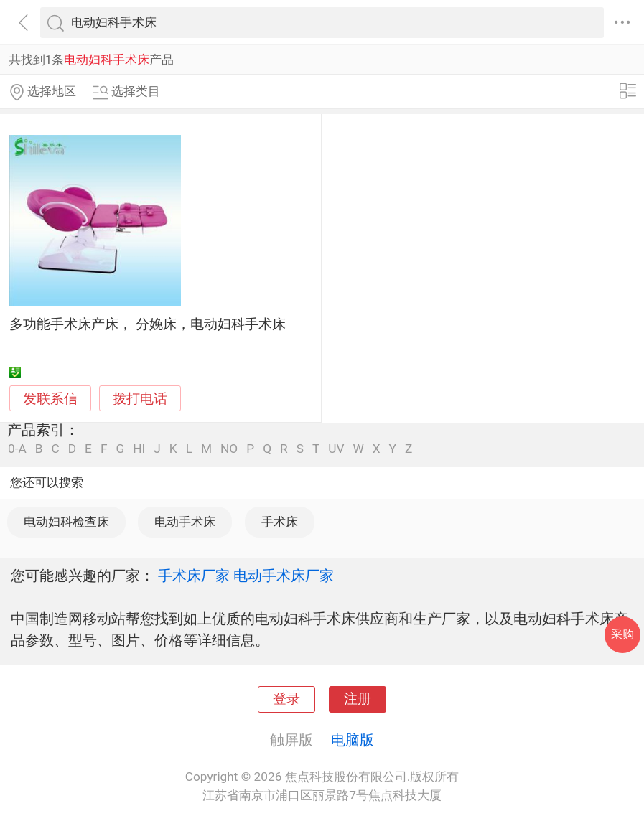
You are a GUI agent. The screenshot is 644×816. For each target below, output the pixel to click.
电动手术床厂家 (284, 576)
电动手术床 (185, 522)
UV (336, 449)
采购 (622, 634)
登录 (286, 699)
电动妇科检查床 (66, 522)
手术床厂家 (194, 576)
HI (139, 449)
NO (229, 449)
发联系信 (50, 399)
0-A (17, 449)
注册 (358, 699)
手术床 (280, 522)
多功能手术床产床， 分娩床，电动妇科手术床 (148, 324)
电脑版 (353, 740)
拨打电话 (140, 399)
